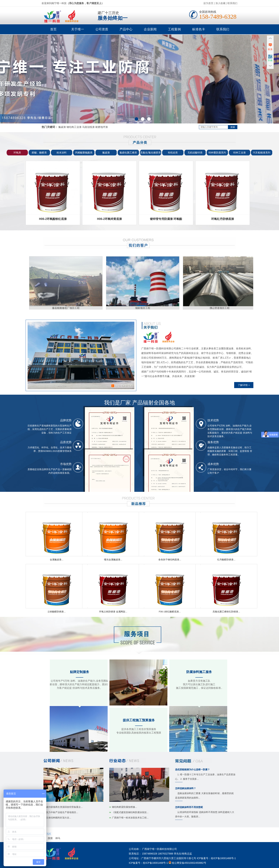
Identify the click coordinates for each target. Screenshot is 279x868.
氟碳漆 (106, 153)
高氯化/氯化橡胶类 (151, 153)
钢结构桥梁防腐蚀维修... (124, 807)
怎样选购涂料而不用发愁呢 (189, 807)
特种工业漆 (239, 153)
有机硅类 (173, 153)
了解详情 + (244, 385)
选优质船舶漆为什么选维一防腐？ (192, 770)
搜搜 (50, 838)
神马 (58, 838)
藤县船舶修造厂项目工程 (67, 307)
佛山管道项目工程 (220, 307)
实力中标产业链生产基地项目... (62, 812)
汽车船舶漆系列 (262, 153)
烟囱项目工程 (143, 307)
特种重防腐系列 (217, 153)
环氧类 (17, 153)
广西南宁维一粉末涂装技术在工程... (130, 818)
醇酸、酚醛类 (39, 153)
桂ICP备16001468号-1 (223, 858)
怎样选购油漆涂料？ (185, 788)
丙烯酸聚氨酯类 (84, 153)
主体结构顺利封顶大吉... (59, 818)
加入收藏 (220, 3)
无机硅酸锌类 (195, 153)
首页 (53, 29)
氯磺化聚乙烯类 (128, 153)
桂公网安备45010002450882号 (189, 863)
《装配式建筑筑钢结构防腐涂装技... (130, 812)
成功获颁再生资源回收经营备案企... (64, 807)
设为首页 (208, 3)
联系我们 (232, 3)
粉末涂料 (62, 153)
